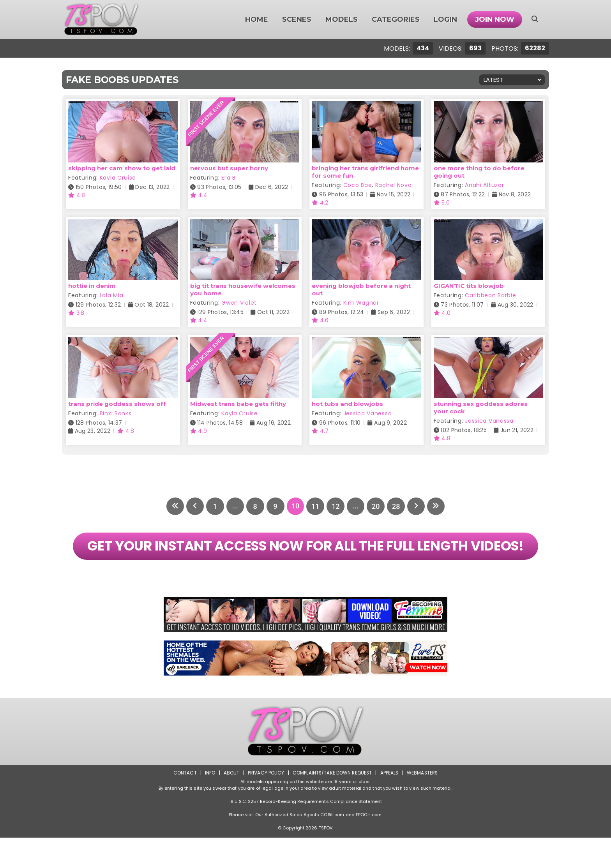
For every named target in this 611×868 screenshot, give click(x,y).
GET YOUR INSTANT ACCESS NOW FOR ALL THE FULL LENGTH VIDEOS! (305, 561)
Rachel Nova (394, 185)
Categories (396, 19)
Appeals (390, 803)
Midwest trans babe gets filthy (238, 404)
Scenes (297, 19)
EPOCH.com (369, 845)
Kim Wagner (361, 303)
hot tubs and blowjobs (347, 404)
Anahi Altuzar (484, 185)
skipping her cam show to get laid (122, 168)
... (234, 506)
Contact (184, 803)
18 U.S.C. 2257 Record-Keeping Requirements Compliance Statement (305, 832)
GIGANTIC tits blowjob (469, 286)
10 (295, 506)
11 (316, 506)
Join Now (495, 19)
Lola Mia (112, 295)
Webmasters (423, 803)
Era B (229, 178)
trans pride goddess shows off (117, 404)
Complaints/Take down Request (332, 803)
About (230, 803)
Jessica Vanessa (368, 413)
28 (397, 506)
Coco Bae (358, 185)
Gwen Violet (239, 303)
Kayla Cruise (118, 178)
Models (342, 19)
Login (445, 19)
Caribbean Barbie (490, 295)
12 (336, 506)
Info (208, 803)
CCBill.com (332, 845)
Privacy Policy (265, 803)
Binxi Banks (116, 413)
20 (376, 506)
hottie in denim (92, 286)
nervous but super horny (229, 168)
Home (257, 19)
